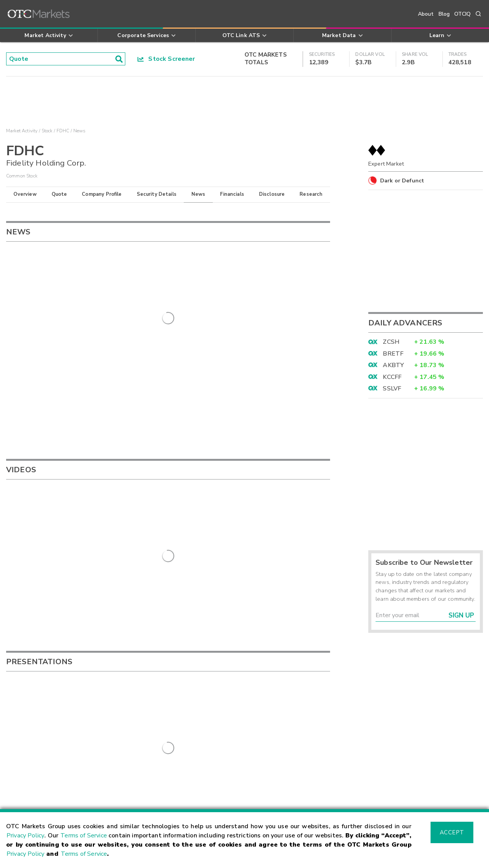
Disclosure (272, 194)
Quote (59, 194)
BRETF (393, 354)
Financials (232, 194)
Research (311, 194)
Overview (25, 194)
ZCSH (391, 342)
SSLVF (392, 388)
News (198, 194)
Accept (452, 832)
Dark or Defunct (402, 180)
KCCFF (392, 377)
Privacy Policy (25, 835)
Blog (444, 14)
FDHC (63, 131)
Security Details (157, 194)
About (426, 14)
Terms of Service (84, 835)
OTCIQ (462, 14)
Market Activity (22, 131)
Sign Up (461, 615)
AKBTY (393, 365)
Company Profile (102, 194)
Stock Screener (166, 59)
